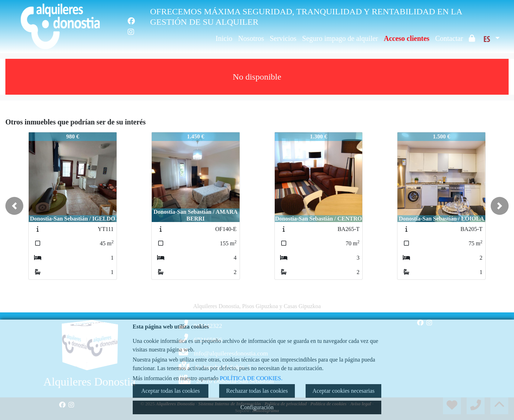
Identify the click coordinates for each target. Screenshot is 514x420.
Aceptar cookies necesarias (343, 391)
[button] (14, 206)
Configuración (257, 407)
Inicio (224, 38)
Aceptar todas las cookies (171, 391)
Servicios (283, 38)
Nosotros (251, 38)
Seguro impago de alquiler (340, 38)
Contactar (449, 38)
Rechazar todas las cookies (257, 391)
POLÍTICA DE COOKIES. (251, 378)
